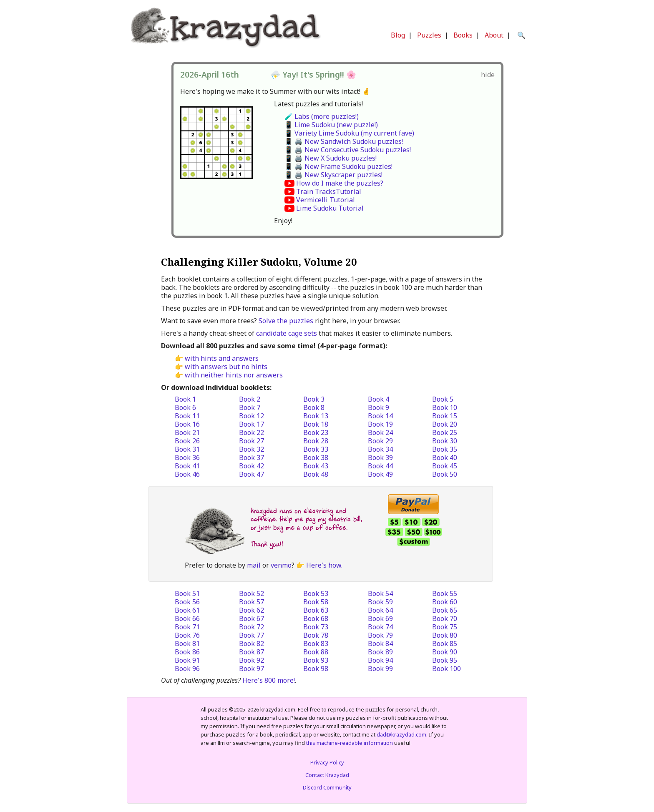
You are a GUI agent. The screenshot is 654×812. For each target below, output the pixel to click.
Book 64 (380, 610)
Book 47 (252, 474)
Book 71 (187, 627)
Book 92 (252, 660)
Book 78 (316, 635)
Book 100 (446, 669)
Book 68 (316, 618)
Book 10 (445, 407)
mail (254, 565)
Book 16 (187, 424)
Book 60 (445, 602)
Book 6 (185, 407)
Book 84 (380, 644)
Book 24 (380, 432)
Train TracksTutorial (329, 191)
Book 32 (252, 449)
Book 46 (187, 474)
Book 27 (252, 441)
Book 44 (380, 466)
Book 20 (445, 424)
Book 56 (187, 602)
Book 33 (316, 449)
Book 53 (316, 593)
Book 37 (252, 458)
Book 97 (252, 669)
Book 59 (380, 602)
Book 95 (445, 660)
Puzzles (429, 35)
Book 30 (445, 441)
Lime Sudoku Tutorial (330, 208)
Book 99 (380, 669)
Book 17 (252, 424)
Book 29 (380, 441)
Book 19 (380, 424)
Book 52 (252, 593)
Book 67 (252, 618)
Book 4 (379, 399)
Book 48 (316, 474)
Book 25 (445, 432)
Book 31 (187, 449)
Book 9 (379, 407)
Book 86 (187, 652)
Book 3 (314, 399)
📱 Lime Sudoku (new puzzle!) (331, 125)
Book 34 (380, 449)
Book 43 (316, 466)
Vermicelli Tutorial (326, 200)
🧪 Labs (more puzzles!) (322, 116)
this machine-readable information (350, 743)
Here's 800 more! (269, 680)
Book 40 (445, 458)
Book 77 (252, 635)
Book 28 (316, 441)
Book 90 (445, 652)
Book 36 (187, 458)
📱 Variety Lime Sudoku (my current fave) (349, 133)
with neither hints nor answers (234, 375)
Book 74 (380, 627)
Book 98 (316, 669)
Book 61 (187, 610)
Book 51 (187, 593)
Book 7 (250, 407)
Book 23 (316, 432)
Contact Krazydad (327, 775)
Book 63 (316, 610)
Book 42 (252, 466)
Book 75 (445, 627)
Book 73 (316, 627)
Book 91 (187, 660)
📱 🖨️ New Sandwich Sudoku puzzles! (344, 141)
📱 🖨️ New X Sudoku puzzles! (331, 158)
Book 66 (187, 618)
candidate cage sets (287, 333)
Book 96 (187, 669)
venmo (281, 565)
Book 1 (185, 399)
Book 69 (380, 618)
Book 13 (316, 416)
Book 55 (445, 593)
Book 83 (316, 644)
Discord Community (327, 787)
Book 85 (445, 644)
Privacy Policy (327, 762)
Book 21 (187, 432)
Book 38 (316, 458)
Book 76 (187, 635)
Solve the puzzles (286, 321)
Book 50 (445, 474)
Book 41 (187, 466)
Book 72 (252, 627)
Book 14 (380, 416)
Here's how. (324, 565)
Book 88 (316, 652)
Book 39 (380, 458)
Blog (398, 35)
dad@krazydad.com (401, 734)
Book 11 (187, 416)
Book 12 (252, 416)
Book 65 (445, 610)
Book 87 (252, 652)
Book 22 (252, 432)
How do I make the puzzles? (340, 183)
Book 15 (445, 416)
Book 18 (316, 424)
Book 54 (380, 593)
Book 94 (380, 660)
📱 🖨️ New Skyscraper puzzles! (333, 175)
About (494, 35)
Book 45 (445, 466)
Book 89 (380, 652)
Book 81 (187, 644)
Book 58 (316, 602)
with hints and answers (222, 358)
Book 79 (380, 635)
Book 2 (250, 399)
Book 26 (187, 441)
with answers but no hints (226, 367)
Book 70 (445, 618)
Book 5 (443, 399)
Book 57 (252, 602)
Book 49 (380, 474)
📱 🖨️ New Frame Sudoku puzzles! (338, 166)
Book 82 (252, 644)
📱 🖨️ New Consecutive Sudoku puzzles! (348, 150)
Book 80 (445, 635)
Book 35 (445, 449)
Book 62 (252, 610)
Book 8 (314, 407)
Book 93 (316, 660)
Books (463, 35)
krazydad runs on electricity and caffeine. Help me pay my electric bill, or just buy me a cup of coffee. (306, 519)
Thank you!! (267, 544)
